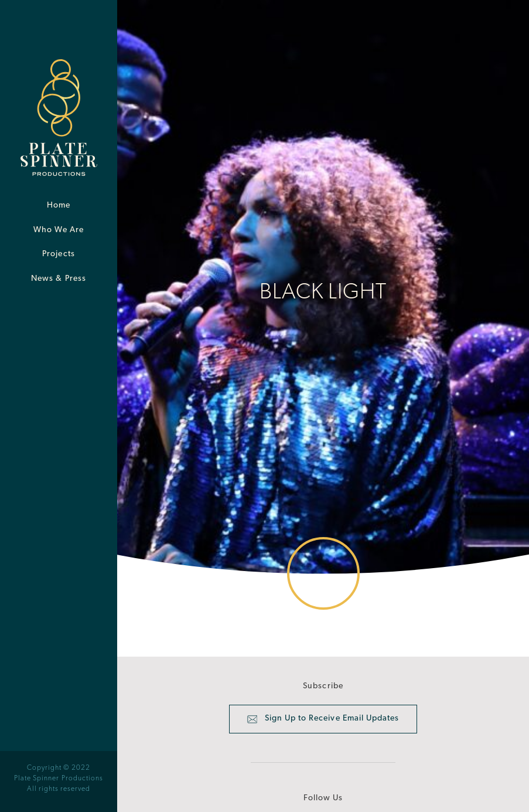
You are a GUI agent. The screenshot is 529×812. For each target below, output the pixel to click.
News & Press (59, 279)
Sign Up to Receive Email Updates (323, 719)
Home (59, 205)
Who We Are (59, 230)
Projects (58, 254)
